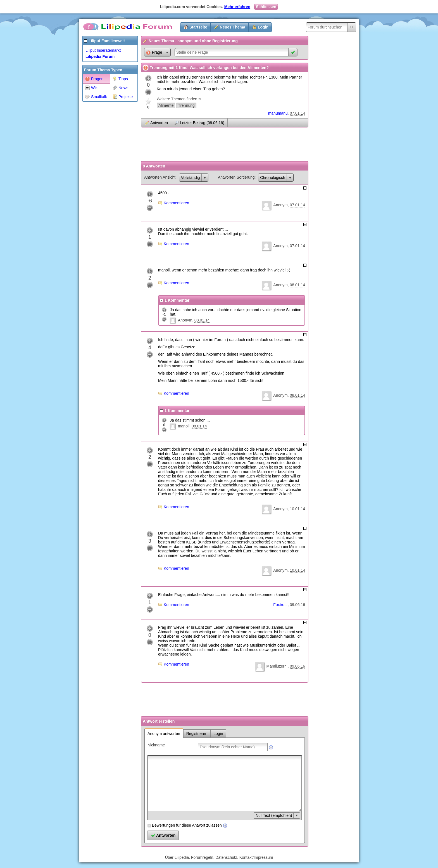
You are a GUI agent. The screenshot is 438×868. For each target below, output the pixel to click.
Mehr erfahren (237, 7)
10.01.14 (298, 509)
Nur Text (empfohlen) (274, 815)
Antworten (159, 123)
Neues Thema (233, 27)
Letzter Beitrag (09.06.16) (202, 123)
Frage (154, 52)
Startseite (198, 27)
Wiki (92, 88)
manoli (184, 426)
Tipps (120, 79)
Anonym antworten (164, 734)
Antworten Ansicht (160, 177)
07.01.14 (298, 113)
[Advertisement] (104, 188)
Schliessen (266, 7)
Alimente (166, 105)
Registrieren (197, 734)
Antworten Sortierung (236, 177)
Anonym (280, 205)
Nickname (156, 745)
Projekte (123, 97)
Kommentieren (176, 203)
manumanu (278, 113)
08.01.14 (298, 285)
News (120, 88)
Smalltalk (96, 97)
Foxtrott (280, 605)
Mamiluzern (277, 666)
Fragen (94, 79)
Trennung (186, 105)
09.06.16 (298, 605)
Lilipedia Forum (100, 56)
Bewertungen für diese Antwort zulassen (187, 825)
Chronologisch (273, 178)
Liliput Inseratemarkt (103, 50)
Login (263, 27)
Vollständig (191, 178)
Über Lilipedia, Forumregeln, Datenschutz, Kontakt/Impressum (219, 857)
